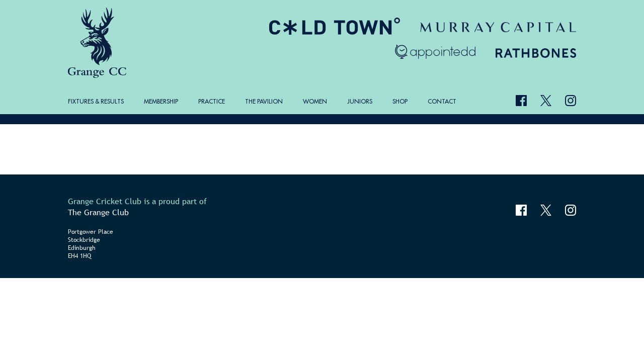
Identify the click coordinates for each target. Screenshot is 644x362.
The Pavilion (264, 101)
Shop (400, 101)
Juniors (360, 101)
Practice (212, 101)
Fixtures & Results (96, 101)
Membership (161, 101)
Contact (442, 101)
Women (315, 101)
